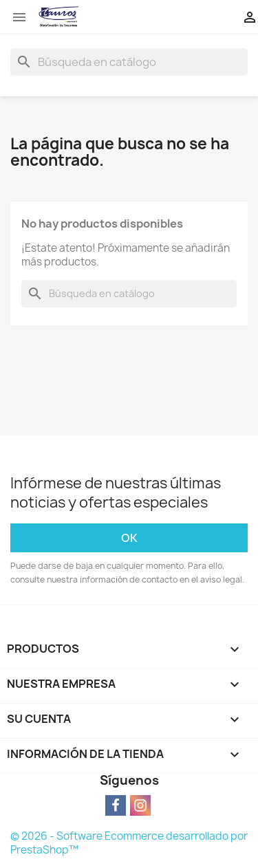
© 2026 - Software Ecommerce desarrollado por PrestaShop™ (129, 843)
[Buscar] (129, 62)
